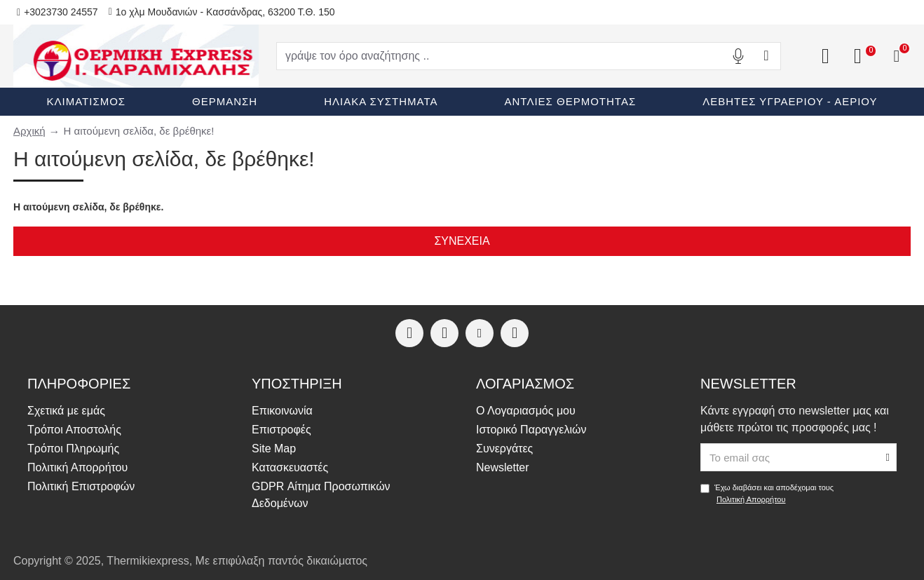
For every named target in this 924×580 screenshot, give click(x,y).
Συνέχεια (462, 241)
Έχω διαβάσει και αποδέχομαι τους (767, 494)
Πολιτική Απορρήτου (751, 499)
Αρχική (29, 131)
